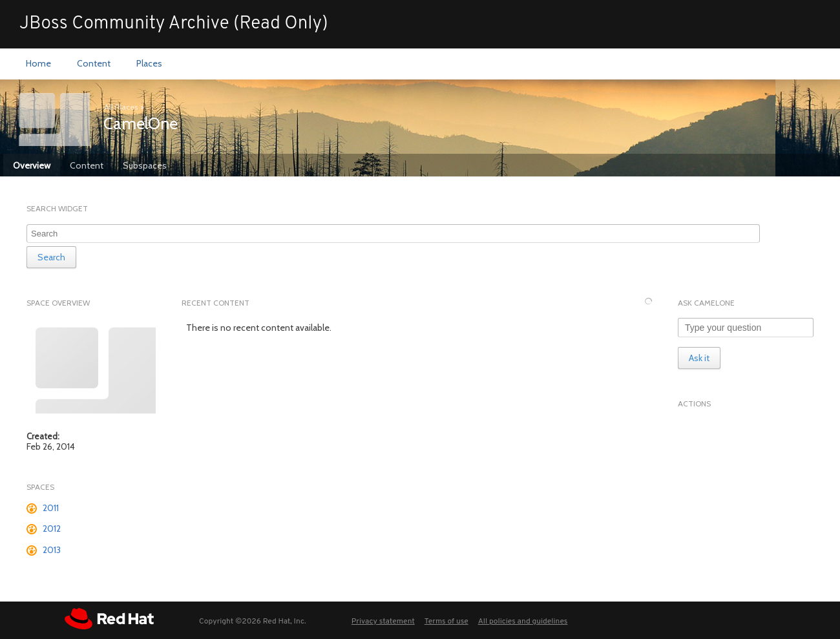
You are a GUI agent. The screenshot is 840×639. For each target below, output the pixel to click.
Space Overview (58, 303)
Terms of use (446, 622)
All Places (121, 107)
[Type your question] (746, 328)
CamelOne (141, 123)
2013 (52, 550)
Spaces (40, 487)
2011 (51, 508)
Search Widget (57, 208)
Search (51, 257)
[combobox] (393, 234)
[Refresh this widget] (648, 302)
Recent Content (215, 303)
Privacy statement (383, 622)
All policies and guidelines (523, 622)
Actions (694, 403)
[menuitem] (38, 64)
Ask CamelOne (706, 303)
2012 (52, 529)
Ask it (699, 358)
